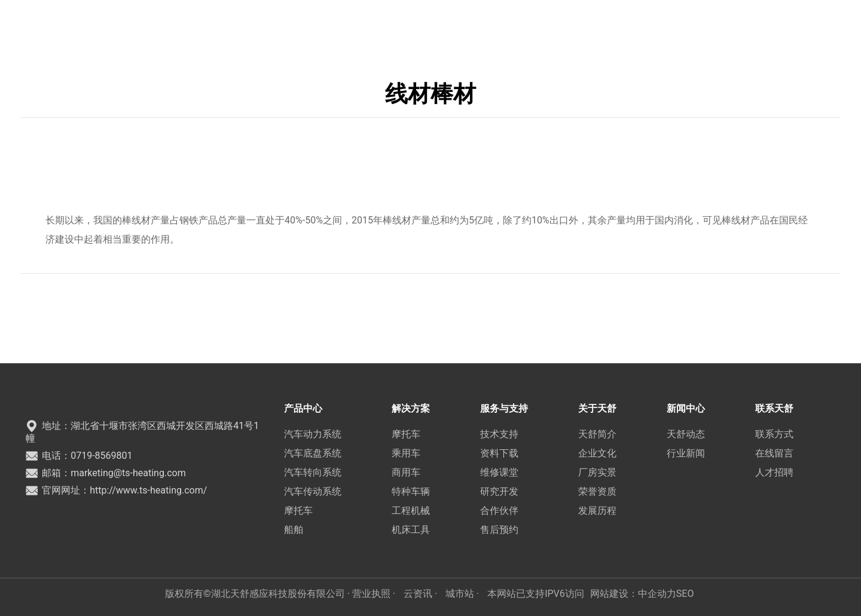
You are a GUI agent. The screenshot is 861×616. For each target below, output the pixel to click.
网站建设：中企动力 (633, 594)
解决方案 (339, 27)
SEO (685, 594)
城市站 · (463, 594)
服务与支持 (397, 27)
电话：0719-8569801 (79, 456)
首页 (243, 27)
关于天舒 (455, 27)
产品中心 (286, 27)
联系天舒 (561, 27)
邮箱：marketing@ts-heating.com (106, 473)
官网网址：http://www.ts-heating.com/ (116, 490)
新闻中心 (508, 27)
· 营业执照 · (371, 594)
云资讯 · (422, 594)
